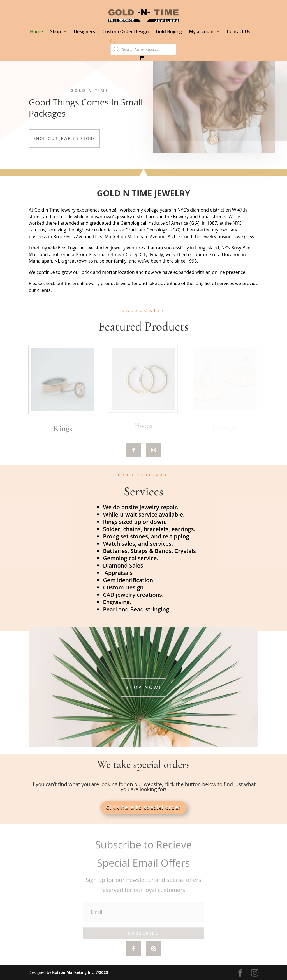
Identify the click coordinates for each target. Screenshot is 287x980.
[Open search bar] (113, 41)
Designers (84, 32)
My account (202, 32)
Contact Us (239, 32)
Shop (56, 32)
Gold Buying (169, 32)
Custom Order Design (126, 32)
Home (36, 32)
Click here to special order (143, 807)
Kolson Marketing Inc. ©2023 (80, 972)
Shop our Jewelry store (64, 138)
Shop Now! (143, 687)
